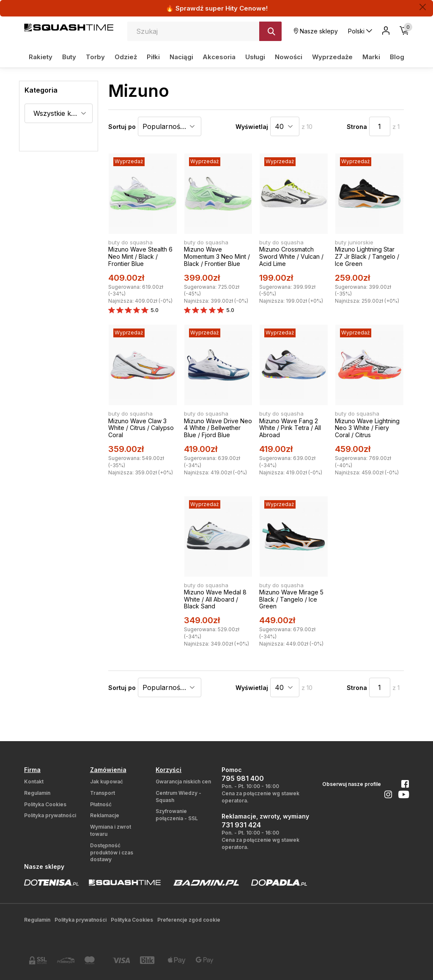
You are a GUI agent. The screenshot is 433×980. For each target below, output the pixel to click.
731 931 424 (241, 825)
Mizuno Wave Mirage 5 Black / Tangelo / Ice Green (291, 599)
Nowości (289, 57)
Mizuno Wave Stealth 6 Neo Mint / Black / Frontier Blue (140, 256)
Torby (95, 57)
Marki (371, 57)
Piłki (153, 57)
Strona (357, 127)
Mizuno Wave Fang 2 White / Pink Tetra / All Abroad (290, 428)
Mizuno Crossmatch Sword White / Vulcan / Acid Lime (291, 256)
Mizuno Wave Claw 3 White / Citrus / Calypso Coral (141, 428)
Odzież (126, 57)
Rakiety (41, 57)
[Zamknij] (423, 7)
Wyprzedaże (332, 57)
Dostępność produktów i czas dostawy (112, 853)
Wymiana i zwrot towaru (111, 830)
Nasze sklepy (316, 31)
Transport (103, 793)
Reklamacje (105, 815)
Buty (69, 57)
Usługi (255, 57)
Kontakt (34, 782)
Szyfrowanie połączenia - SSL (177, 815)
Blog (397, 57)
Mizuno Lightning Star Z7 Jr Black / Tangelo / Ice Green (367, 256)
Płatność (101, 804)
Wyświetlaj (252, 127)
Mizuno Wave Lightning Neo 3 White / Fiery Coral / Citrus (367, 428)
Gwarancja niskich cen (183, 782)
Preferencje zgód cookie (189, 920)
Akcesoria (219, 57)
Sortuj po (122, 127)
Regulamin (37, 793)
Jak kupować (107, 782)
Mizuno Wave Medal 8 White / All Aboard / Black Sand (215, 599)
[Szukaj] (270, 31)
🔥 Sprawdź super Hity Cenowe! (217, 8)
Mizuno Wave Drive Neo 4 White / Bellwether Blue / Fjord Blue (218, 428)
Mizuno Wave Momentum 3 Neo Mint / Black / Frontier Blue (217, 256)
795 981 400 (243, 778)
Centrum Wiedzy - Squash (178, 797)
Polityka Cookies (45, 804)
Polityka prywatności (50, 815)
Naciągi (181, 57)
